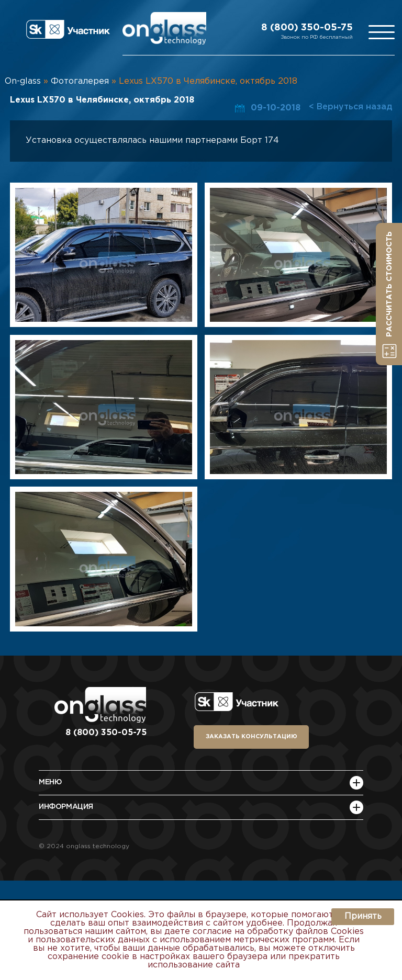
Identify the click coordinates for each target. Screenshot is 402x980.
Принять (363, 916)
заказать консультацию (252, 737)
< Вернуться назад (350, 107)
